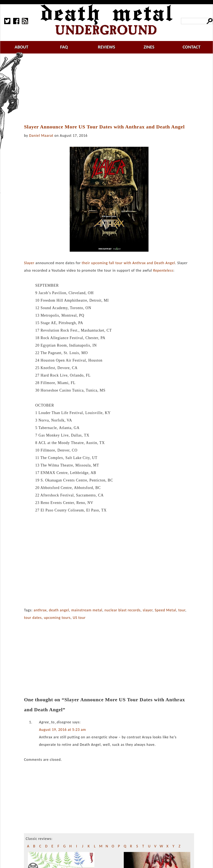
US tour (79, 618)
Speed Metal (165, 610)
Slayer (29, 263)
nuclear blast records (122, 610)
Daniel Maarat (41, 136)
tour (182, 610)
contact (192, 47)
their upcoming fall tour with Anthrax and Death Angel (128, 263)
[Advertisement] (111, 89)
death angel (59, 610)
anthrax (40, 610)
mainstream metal (87, 610)
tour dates (33, 618)
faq (64, 47)
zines (149, 47)
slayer (148, 610)
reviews (107, 47)
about (21, 47)
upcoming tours (57, 618)
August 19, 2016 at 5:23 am (62, 730)
